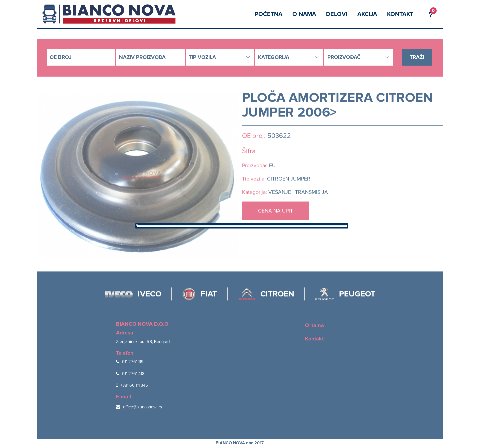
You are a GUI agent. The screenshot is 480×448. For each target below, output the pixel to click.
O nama (304, 14)
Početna (268, 14)
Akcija (367, 14)
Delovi (337, 14)
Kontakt (400, 14)
